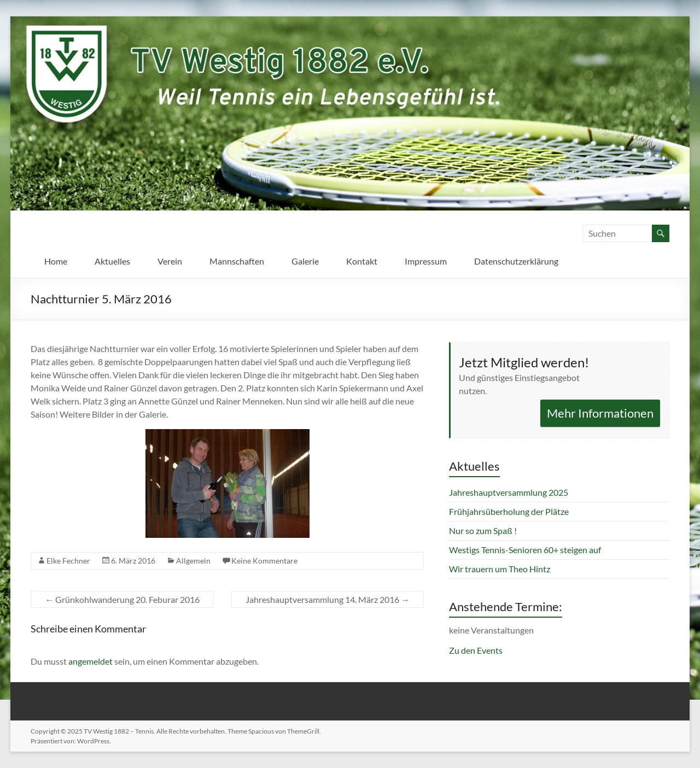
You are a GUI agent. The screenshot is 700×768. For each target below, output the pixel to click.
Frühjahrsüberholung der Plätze (509, 511)
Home (56, 261)
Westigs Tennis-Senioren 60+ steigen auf (525, 550)
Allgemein (193, 561)
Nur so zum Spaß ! (483, 530)
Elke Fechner (68, 561)
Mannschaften (237, 261)
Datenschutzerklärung (516, 261)
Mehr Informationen (600, 413)
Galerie (305, 261)
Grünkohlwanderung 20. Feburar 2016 (122, 599)
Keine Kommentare (264, 561)
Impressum (426, 261)
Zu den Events (476, 650)
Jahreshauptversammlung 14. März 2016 (328, 599)
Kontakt (362, 261)
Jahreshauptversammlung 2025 (509, 492)
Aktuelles (112, 261)
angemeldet (91, 661)
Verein (170, 261)
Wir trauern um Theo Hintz (500, 569)
